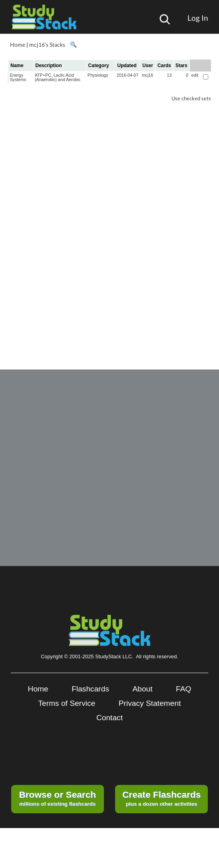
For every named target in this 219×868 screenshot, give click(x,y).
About (142, 689)
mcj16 (147, 75)
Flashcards (90, 689)
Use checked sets (191, 98)
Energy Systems (18, 77)
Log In (198, 18)
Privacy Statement (150, 703)
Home (18, 45)
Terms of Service (67, 703)
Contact (109, 718)
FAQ (183, 689)
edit (195, 75)
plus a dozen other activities (161, 798)
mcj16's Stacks (47, 45)
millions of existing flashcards (57, 798)
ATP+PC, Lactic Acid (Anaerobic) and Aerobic (58, 77)
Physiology (98, 75)
